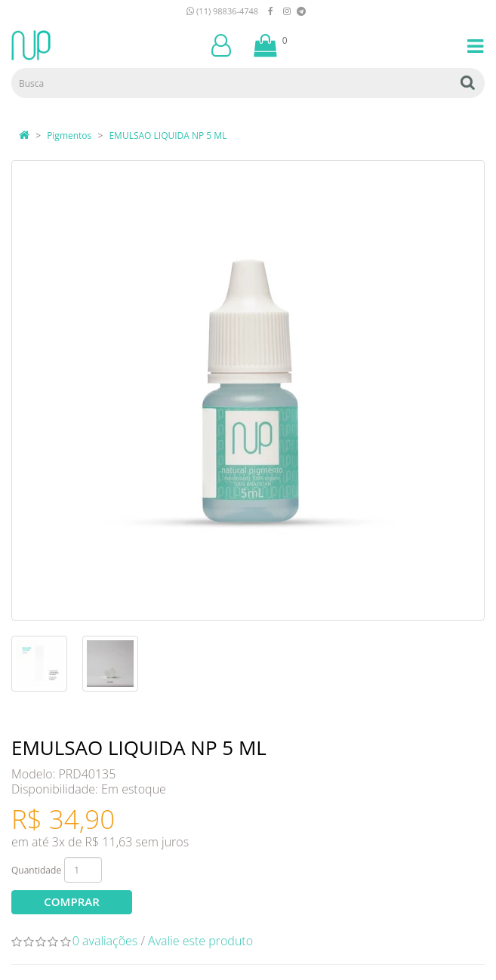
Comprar (71, 901)
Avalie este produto (200, 941)
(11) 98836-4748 (222, 11)
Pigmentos (69, 136)
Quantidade (36, 870)
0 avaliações (105, 941)
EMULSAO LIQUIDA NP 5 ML (168, 136)
